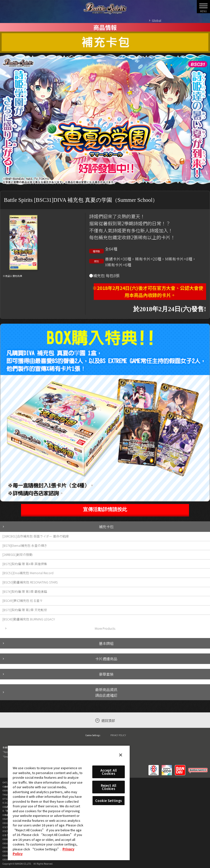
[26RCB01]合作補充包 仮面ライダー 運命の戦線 (36, 536)
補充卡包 (106, 526)
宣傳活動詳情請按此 (105, 509)
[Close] (121, 755)
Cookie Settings (93, 735)
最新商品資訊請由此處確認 (106, 692)
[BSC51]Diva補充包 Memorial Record (28, 573)
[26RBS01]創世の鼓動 (17, 554)
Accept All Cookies (109, 772)
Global (157, 20)
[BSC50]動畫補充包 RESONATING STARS (30, 582)
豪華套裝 (106, 674)
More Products (105, 628)
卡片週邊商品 (106, 659)
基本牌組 (106, 643)
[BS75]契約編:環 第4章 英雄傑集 (25, 564)
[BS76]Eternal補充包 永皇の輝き (25, 545)
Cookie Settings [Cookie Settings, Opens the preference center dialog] (109, 801)
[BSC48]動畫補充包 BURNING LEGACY (29, 619)
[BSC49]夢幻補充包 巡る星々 (23, 600)
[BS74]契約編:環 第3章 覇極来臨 (25, 591)
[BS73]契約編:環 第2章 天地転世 (25, 610)
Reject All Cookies (109, 787)
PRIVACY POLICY (118, 735)
